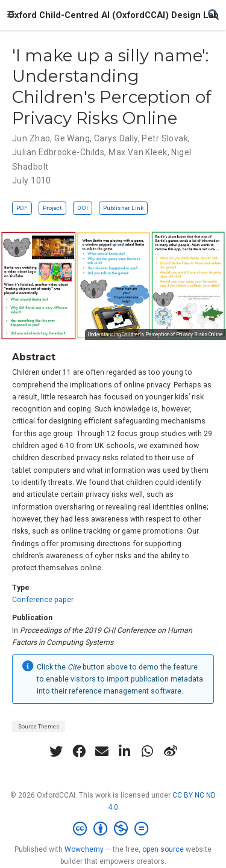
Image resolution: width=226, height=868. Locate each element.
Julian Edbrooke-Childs (58, 152)
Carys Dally (116, 138)
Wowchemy (84, 849)
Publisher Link (123, 208)
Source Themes (39, 726)
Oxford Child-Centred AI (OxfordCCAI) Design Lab (113, 15)
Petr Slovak (165, 138)
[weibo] (171, 751)
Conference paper (43, 600)
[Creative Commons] (113, 829)
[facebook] (79, 751)
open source (163, 849)
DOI (83, 208)
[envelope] (102, 751)
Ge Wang (72, 138)
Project (52, 208)
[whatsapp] (148, 751)
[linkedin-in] (125, 751)
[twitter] (56, 751)
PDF (22, 208)
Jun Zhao (31, 138)
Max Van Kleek (138, 152)
